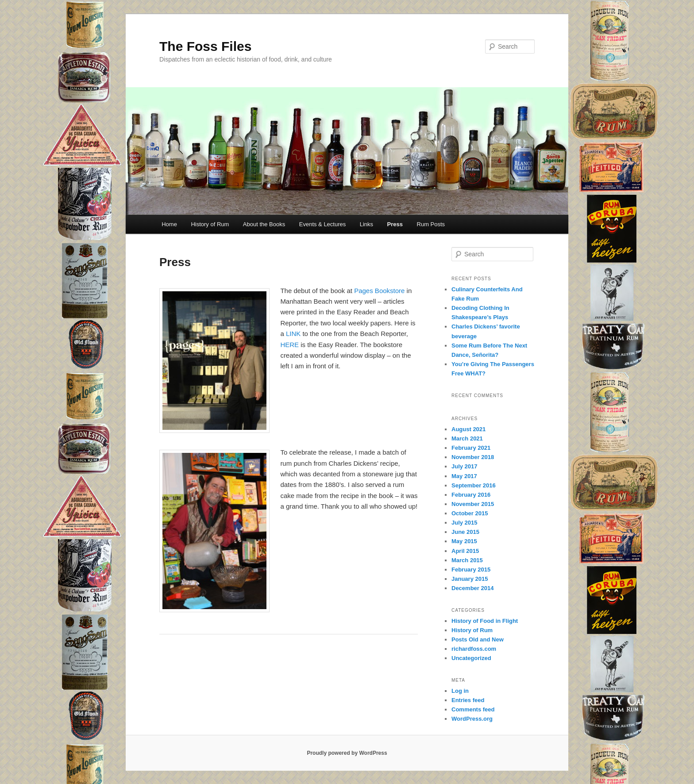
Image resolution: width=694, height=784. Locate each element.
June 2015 (465, 532)
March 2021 (467, 438)
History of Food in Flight (485, 621)
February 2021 (471, 448)
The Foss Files (205, 46)
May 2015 (464, 541)
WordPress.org (472, 719)
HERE (289, 345)
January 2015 (470, 579)
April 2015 (465, 551)
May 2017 (464, 476)
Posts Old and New (478, 639)
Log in (460, 691)
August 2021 (468, 429)
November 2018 (473, 457)
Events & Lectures (323, 224)
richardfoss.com (474, 649)
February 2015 (471, 570)
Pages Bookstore (379, 291)
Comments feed (473, 709)
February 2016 (471, 495)
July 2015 (465, 523)
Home (169, 224)
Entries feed (468, 700)
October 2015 (470, 513)
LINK (293, 334)
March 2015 (467, 560)
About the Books (264, 224)
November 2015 (473, 504)
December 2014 (472, 588)
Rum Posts (431, 224)
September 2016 (474, 485)
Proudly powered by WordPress (347, 753)
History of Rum (210, 224)
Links (366, 224)
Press (395, 224)
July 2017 (465, 466)
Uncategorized (471, 658)
